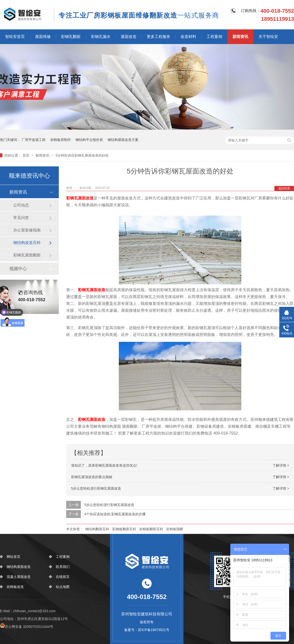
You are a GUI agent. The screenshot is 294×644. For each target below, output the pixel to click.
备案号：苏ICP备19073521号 (147, 630)
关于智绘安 (268, 37)
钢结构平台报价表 (89, 140)
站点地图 (63, 587)
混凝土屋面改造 (19, 577)
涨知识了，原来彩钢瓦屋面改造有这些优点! (104, 465)
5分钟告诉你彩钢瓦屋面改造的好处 (82, 155)
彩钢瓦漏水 (101, 37)
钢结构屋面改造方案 (123, 140)
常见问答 (21, 218)
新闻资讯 (240, 37)
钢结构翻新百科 (97, 529)
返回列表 (284, 188)
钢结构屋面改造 (19, 567)
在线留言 (63, 577)
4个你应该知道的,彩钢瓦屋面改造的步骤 (115, 514)
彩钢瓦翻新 (71, 37)
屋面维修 (43, 37)
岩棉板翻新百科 (151, 529)
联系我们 (63, 567)
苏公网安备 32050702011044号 (27, 627)
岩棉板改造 (15, 587)
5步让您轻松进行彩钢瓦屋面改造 (96, 488)
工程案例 (214, 37)
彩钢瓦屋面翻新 (27, 255)
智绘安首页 (15, 37)
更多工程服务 (159, 37)
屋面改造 (129, 37)
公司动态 (21, 205)
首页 (26, 155)
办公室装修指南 (27, 230)
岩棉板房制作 (61, 140)
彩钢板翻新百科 (124, 529)
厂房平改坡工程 (34, 140)
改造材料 (188, 37)
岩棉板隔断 (175, 529)
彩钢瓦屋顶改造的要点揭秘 (92, 477)
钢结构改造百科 (27, 243)
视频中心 (18, 269)
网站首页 (13, 557)
